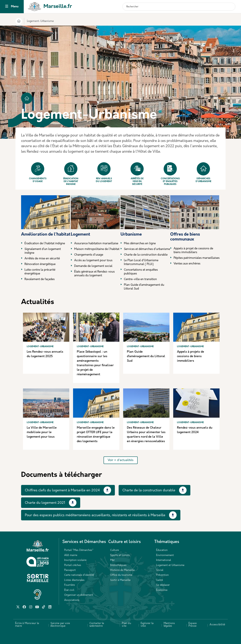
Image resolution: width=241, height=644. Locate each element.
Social (160, 570)
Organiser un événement (79, 595)
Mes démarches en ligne (140, 244)
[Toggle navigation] (7, 7)
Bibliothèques (118, 565)
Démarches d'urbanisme (203, 172)
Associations (72, 600)
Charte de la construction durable (146, 255)
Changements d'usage (38, 172)
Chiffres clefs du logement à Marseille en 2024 (62, 490)
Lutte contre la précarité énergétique (40, 272)
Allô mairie (71, 555)
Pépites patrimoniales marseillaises (197, 258)
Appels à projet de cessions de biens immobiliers (193, 251)
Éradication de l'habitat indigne (71, 174)
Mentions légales (169, 625)
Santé (159, 580)
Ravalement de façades (40, 279)
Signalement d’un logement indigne (43, 251)
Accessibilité (217, 625)
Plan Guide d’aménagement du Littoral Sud (144, 287)
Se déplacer (163, 585)
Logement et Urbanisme (170, 565)
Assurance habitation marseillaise (96, 244)
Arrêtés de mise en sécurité (137, 174)
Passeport (70, 570)
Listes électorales (74, 580)
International (164, 560)
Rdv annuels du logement (104, 172)
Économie (162, 590)
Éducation (162, 550)
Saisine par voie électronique (60, 625)
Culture (114, 550)
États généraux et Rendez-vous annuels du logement (94, 274)
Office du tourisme (121, 575)
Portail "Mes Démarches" (79, 550)
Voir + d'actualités (121, 460)
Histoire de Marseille (122, 570)
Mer (112, 560)
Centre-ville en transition (140, 279)
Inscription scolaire (75, 560)
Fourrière (69, 585)
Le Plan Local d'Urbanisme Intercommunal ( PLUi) (141, 262)
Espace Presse (193, 625)
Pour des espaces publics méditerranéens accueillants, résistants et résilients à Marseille (95, 515)
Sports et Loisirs (120, 555)
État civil (69, 590)
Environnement (165, 555)
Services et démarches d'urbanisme (147, 249)
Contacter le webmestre (97, 625)
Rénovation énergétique (40, 264)
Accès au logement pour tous (93, 261)
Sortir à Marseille (120, 580)
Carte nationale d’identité (79, 575)
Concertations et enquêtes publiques (170, 174)
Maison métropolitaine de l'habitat (97, 249)
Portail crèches (73, 565)
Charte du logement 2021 (45, 503)
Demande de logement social (93, 266)
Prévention (162, 575)
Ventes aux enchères (187, 264)
